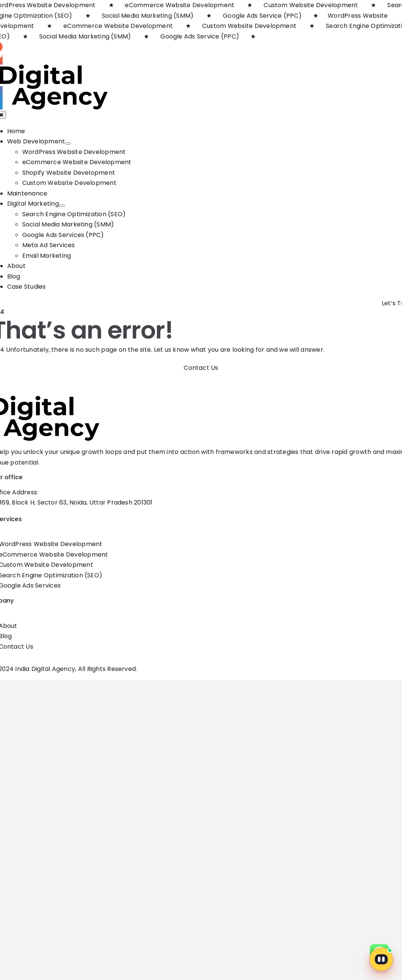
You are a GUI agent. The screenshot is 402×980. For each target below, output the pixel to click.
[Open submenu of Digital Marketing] (62, 206)
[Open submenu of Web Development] (68, 143)
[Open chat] (381, 959)
